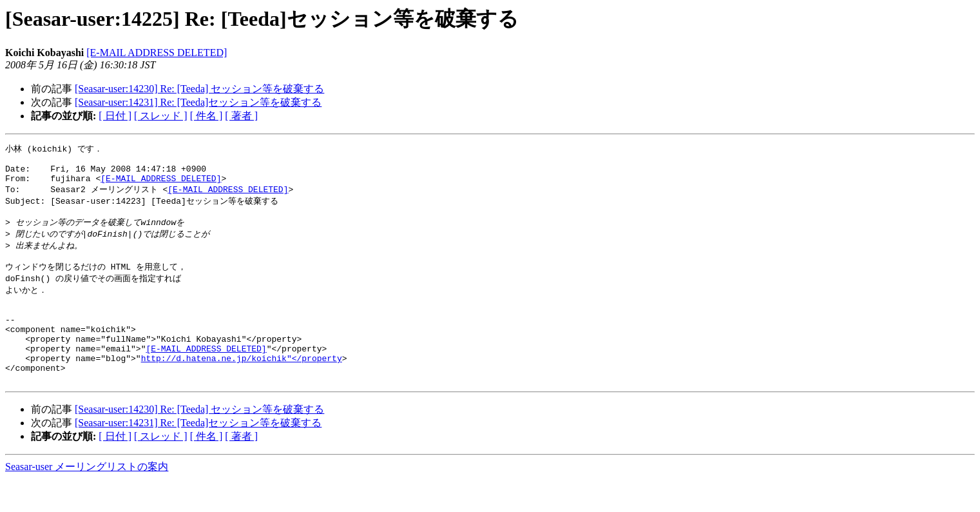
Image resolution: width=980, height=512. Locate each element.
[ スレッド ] (161, 116)
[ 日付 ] (115, 116)
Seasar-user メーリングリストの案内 (87, 499)
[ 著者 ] (241, 116)
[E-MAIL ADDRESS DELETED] (157, 53)
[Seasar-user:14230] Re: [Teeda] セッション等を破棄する (199, 89)
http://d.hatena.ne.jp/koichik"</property (242, 387)
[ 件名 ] (207, 116)
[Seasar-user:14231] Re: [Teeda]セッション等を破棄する (198, 102)
